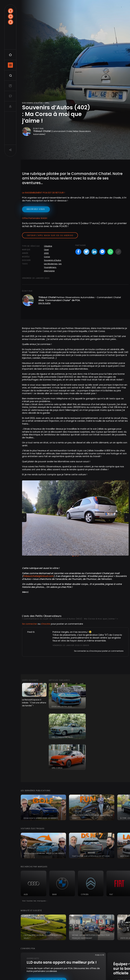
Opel (46, 250)
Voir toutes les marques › (35, 901)
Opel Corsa (57, 768)
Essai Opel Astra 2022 (62, 706)
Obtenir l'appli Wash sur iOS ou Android (50, 235)
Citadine (48, 246)
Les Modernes (51, 264)
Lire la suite (44, 303)
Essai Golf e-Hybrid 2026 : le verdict (41, 818)
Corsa (47, 257)
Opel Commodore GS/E (62, 737)
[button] (24, 518)
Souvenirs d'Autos (53, 260)
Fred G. (31, 632)
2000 (46, 253)
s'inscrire (46, 624)
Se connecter (30, 624)
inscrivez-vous (36, 209)
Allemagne (49, 271)
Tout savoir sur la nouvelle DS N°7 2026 (91, 856)
